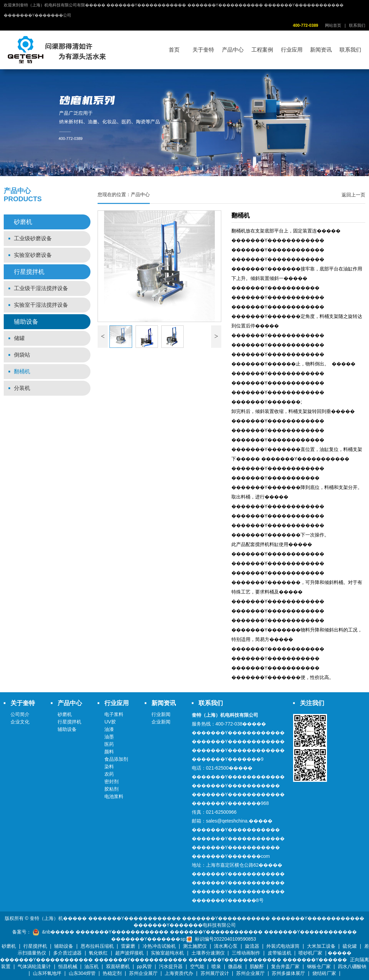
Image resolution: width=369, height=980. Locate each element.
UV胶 (110, 722)
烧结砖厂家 (324, 973)
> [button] (216, 336)
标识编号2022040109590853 (225, 939)
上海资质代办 (179, 973)
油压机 (91, 966)
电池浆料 (114, 796)
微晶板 (235, 966)
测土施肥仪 (195, 946)
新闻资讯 (321, 50)
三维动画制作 (246, 953)
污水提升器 (171, 966)
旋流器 (252, 946)
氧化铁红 (98, 953)
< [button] (103, 336)
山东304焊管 (82, 973)
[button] (177, 169)
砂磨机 (23, 222)
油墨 (109, 737)
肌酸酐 (257, 966)
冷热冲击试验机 (159, 946)
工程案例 (262, 50)
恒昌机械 (68, 966)
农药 (109, 774)
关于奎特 (203, 50)
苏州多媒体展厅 (288, 973)
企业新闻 (161, 722)
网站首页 (333, 25)
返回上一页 (353, 195)
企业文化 (20, 722)
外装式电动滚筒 (283, 946)
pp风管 (144, 966)
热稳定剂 (112, 973)
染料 (109, 767)
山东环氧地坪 (47, 973)
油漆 (109, 729)
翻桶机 (22, 371)
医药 (109, 744)
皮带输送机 (280, 953)
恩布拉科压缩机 (97, 946)
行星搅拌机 (29, 272)
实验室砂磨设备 (33, 255)
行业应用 (292, 50)
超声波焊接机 (129, 953)
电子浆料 (114, 714)
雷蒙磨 (128, 946)
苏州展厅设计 (215, 973)
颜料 (109, 752)
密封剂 (111, 781)
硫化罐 (350, 946)
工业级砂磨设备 (33, 238)
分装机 (22, 388)
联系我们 (357, 25)
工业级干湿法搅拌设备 (41, 288)
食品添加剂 (116, 759)
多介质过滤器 (67, 953)
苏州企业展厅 (143, 973)
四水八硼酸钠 (352, 966)
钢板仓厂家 (319, 966)
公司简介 (20, 714)
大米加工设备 (321, 946)
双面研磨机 (118, 966)
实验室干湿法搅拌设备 (41, 305)
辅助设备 (26, 322)
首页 (174, 50)
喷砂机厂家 (310, 953)
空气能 (197, 966)
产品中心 (233, 50)
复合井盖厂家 (285, 966)
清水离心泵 (226, 946)
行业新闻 (161, 714)
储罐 (19, 338)
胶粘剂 (111, 789)
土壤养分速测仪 (208, 953)
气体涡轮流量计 (34, 966)
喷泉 (216, 966)
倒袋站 (22, 355)
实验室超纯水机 (167, 953)
